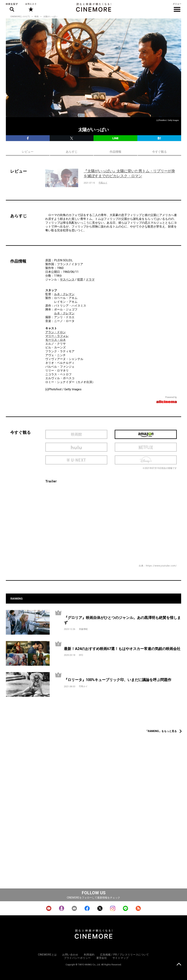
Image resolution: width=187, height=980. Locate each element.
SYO (81, 655)
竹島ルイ (103, 183)
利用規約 (89, 955)
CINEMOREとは (47, 955)
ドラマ (90, 279)
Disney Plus (146, 460)
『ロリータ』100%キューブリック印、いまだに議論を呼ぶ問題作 (118, 680)
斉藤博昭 (83, 629)
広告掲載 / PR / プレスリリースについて (125, 955)
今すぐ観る (159, 152)
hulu (76, 447)
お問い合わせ (70, 955)
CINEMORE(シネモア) (20, 17)
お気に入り (31, 7)
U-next (76, 460)
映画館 (76, 434)
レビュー (28, 152)
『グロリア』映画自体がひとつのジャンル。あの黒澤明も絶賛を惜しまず (122, 620)
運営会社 (102, 958)
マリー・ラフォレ (57, 336)
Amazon (146, 434)
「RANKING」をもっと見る (161, 731)
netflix (146, 447)
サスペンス (67, 279)
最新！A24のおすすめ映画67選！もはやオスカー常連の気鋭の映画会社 (122, 649)
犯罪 (80, 279)
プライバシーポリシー (77, 958)
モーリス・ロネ (56, 340)
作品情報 (115, 152)
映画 (37, 17)
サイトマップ (121, 958)
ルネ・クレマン (64, 294)
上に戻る (179, 965)
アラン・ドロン (56, 332)
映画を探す (12, 7)
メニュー (177, 7)
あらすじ (72, 152)
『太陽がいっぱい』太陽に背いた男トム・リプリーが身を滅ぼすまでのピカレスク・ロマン (129, 174)
